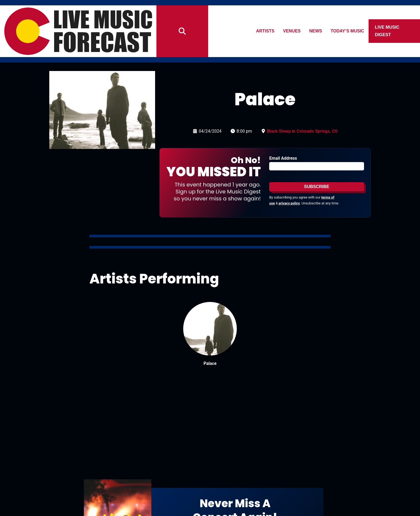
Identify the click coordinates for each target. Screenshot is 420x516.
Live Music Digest (387, 31)
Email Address (283, 158)
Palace (210, 363)
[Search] (182, 31)
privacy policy (289, 203)
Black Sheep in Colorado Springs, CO (302, 131)
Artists (265, 31)
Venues (292, 31)
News (316, 31)
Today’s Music (348, 31)
